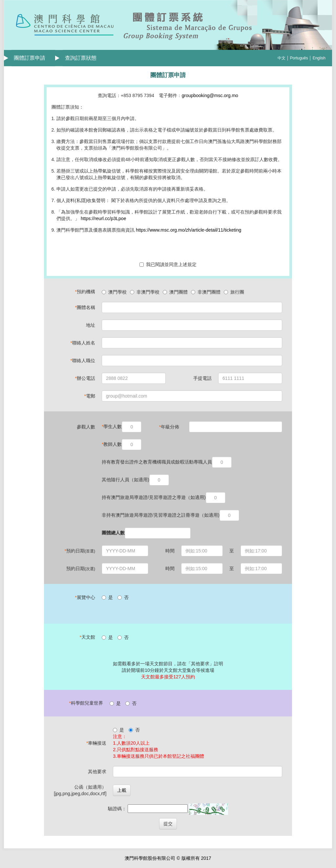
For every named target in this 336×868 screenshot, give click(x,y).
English (319, 58)
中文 (282, 58)
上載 (122, 790)
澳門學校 (114, 292)
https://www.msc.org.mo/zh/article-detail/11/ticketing (189, 230)
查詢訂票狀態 (81, 58)
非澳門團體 (206, 292)
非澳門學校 (145, 292)
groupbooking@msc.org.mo (210, 95)
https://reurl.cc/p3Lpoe (103, 218)
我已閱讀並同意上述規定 (168, 264)
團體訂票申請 (30, 58)
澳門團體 (175, 292)
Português (299, 58)
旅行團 (234, 292)
